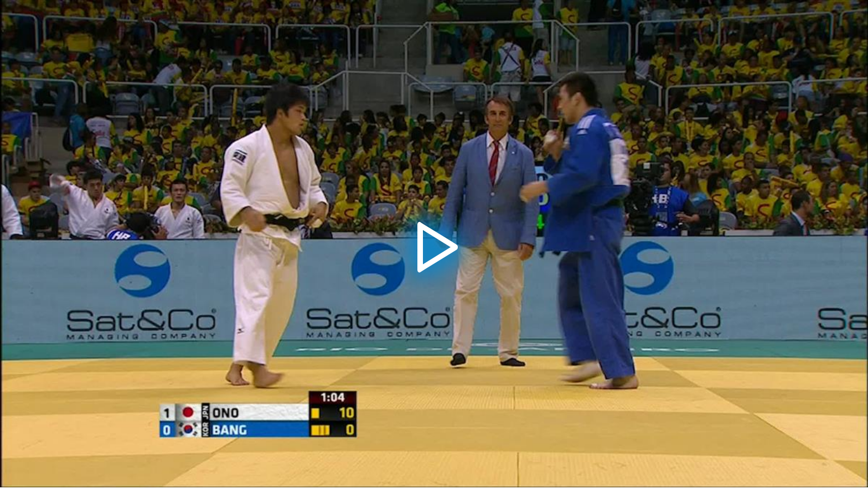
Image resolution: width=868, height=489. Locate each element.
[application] (434, 244)
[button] (434, 244)
